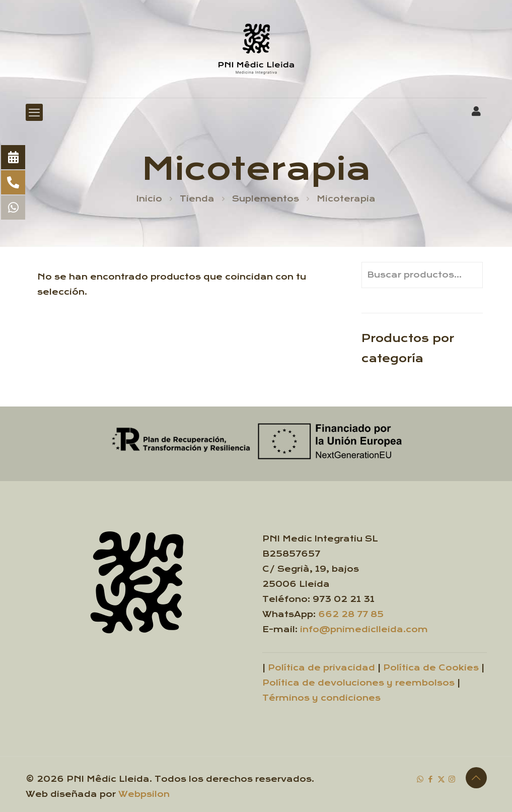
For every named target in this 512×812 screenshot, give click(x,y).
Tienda (197, 199)
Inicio (149, 199)
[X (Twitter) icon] (441, 779)
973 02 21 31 (344, 599)
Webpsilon (144, 794)
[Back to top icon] (476, 778)
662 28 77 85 (351, 614)
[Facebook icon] (431, 779)
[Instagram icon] (452, 779)
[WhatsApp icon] (420, 779)
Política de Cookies (431, 668)
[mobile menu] (34, 112)
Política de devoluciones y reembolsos (358, 683)
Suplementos (266, 199)
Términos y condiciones (321, 698)
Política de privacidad (321, 668)
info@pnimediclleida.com (364, 629)
